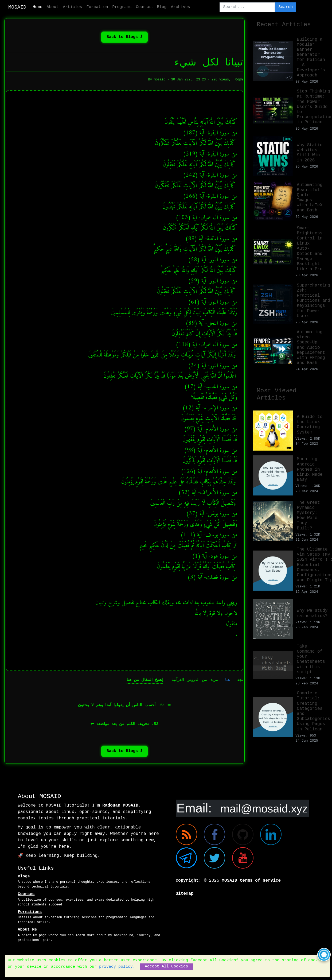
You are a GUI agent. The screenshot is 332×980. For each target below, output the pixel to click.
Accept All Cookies (166, 967)
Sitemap (185, 894)
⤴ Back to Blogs (124, 39)
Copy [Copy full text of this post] (239, 82)
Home (38, 7)
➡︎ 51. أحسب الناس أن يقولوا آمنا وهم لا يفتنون (124, 708)
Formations (30, 912)
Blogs (24, 876)
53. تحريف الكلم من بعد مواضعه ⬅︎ (124, 726)
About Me (28, 930)
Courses (144, 7)
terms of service (260, 881)
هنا (228, 682)
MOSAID (17, 7)
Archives (181, 7)
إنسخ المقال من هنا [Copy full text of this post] (145, 682)
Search (286, 7)
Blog (162, 7)
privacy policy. (117, 967)
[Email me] (242, 808)
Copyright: (189, 881)
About (53, 7)
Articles (73, 7)
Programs (122, 7)
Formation (97, 7)
